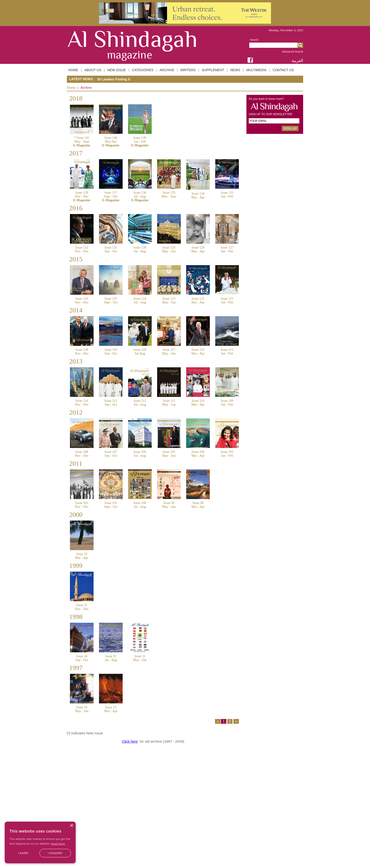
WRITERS (188, 70)
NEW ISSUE (117, 70)
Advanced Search (292, 51)
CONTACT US (283, 70)
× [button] (71, 826)
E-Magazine (82, 145)
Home (71, 88)
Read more (58, 844)
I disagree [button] (55, 853)
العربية (297, 60)
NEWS (235, 70)
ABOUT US (93, 70)
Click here (130, 741)
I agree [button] (23, 853)
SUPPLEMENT (213, 70)
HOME (73, 70)
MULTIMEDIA (256, 70)
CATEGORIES (143, 70)
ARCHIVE (167, 70)
